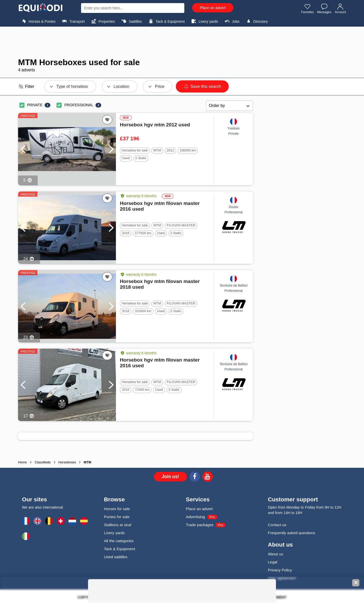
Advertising (195, 517)
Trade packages (200, 525)
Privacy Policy (280, 570)
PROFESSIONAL (79, 105)
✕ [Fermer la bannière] (356, 583)
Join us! (170, 477)
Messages (324, 9)
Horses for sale (117, 509)
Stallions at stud (118, 525)
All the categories (119, 541)
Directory (256, 21)
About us (276, 554)
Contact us (277, 525)
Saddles (131, 21)
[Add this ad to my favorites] (107, 120)
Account (340, 9)
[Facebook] (195, 477)
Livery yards (204, 21)
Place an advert (213, 8)
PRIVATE (35, 105)
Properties (102, 21)
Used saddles (116, 557)
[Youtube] (208, 477)
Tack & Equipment (166, 21)
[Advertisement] (182, 42)
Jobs (231, 21)
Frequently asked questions (292, 533)
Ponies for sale (117, 517)
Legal (273, 562)
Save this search (202, 86)
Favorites (307, 9)
